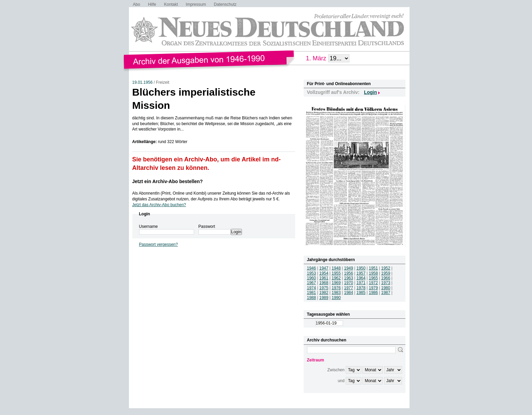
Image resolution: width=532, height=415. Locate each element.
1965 (373, 278)
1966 (386, 278)
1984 (349, 293)
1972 (373, 283)
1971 (361, 283)
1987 (386, 293)
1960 (312, 278)
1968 (324, 283)
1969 (336, 283)
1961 (324, 278)
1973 (386, 283)
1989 (324, 298)
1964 (361, 278)
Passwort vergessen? (159, 244)
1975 (324, 288)
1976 (336, 288)
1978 (361, 288)
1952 (386, 268)
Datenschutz (225, 4)
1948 (336, 268)
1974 (312, 288)
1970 (349, 283)
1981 (312, 293)
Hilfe (152, 4)
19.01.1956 (142, 82)
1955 (336, 273)
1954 (324, 273)
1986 (373, 293)
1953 (312, 273)
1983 (336, 293)
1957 (361, 273)
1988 (312, 298)
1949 (349, 268)
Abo (137, 4)
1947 (324, 268)
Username (148, 226)
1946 (312, 268)
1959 (386, 273)
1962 (336, 278)
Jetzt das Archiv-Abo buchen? (159, 205)
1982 (324, 293)
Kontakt (171, 4)
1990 (336, 298)
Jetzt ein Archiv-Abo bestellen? (168, 181)
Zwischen (336, 370)
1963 (349, 278)
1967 (312, 283)
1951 (373, 268)
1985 (361, 293)
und (341, 381)
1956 (349, 273)
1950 (361, 268)
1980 (386, 288)
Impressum (196, 4)
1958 (373, 273)
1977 (349, 288)
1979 (373, 288)
